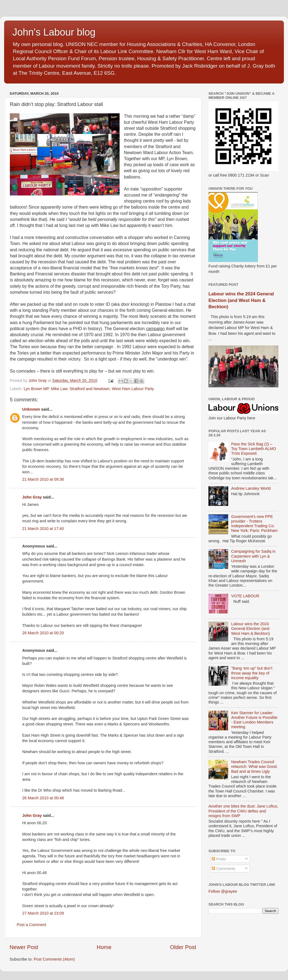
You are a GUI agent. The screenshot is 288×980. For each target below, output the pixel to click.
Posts (219, 859)
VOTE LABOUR (245, 596)
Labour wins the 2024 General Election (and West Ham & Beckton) (241, 300)
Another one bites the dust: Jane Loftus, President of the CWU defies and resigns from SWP (243, 811)
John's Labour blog (54, 32)
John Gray (32, 497)
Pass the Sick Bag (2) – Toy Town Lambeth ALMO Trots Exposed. (254, 449)
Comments (224, 869)
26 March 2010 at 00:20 (43, 633)
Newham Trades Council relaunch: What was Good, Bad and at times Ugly (255, 767)
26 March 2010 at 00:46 (43, 798)
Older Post (183, 947)
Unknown (31, 409)
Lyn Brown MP (36, 389)
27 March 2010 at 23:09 (43, 913)
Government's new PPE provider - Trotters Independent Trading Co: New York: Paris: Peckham (255, 524)
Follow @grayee (223, 891)
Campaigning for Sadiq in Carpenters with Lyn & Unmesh (253, 556)
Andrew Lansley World (251, 488)
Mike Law (59, 389)
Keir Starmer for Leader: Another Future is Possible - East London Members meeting (254, 720)
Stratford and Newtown (90, 389)
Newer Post (24, 947)
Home (104, 947)
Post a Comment (31, 925)
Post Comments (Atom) (54, 959)
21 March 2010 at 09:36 (43, 479)
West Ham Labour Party (133, 389)
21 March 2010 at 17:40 (43, 529)
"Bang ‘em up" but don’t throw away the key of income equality (252, 673)
